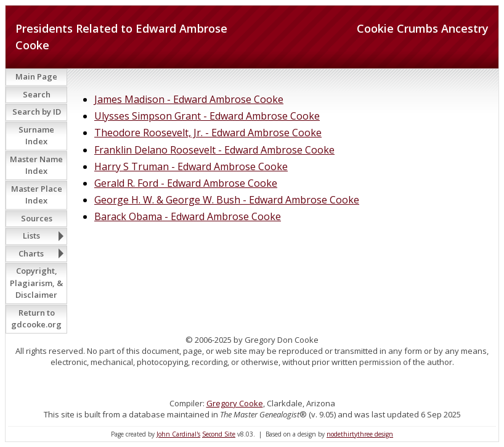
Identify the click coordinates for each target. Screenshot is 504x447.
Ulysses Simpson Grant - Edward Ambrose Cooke (207, 116)
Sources (37, 218)
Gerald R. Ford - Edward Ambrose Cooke (186, 183)
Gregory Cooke (235, 403)
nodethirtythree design (360, 434)
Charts (31, 253)
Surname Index (36, 136)
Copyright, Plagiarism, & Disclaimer (36, 283)
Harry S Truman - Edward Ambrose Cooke (191, 166)
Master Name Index (36, 165)
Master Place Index (37, 195)
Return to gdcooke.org (36, 319)
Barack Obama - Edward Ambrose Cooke (188, 216)
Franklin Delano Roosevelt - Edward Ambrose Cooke (214, 150)
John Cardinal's (178, 434)
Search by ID (37, 112)
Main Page (36, 76)
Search (37, 94)
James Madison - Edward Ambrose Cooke (189, 99)
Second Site (219, 434)
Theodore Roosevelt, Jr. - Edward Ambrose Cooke (208, 133)
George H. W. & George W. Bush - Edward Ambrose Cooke (227, 200)
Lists (31, 236)
